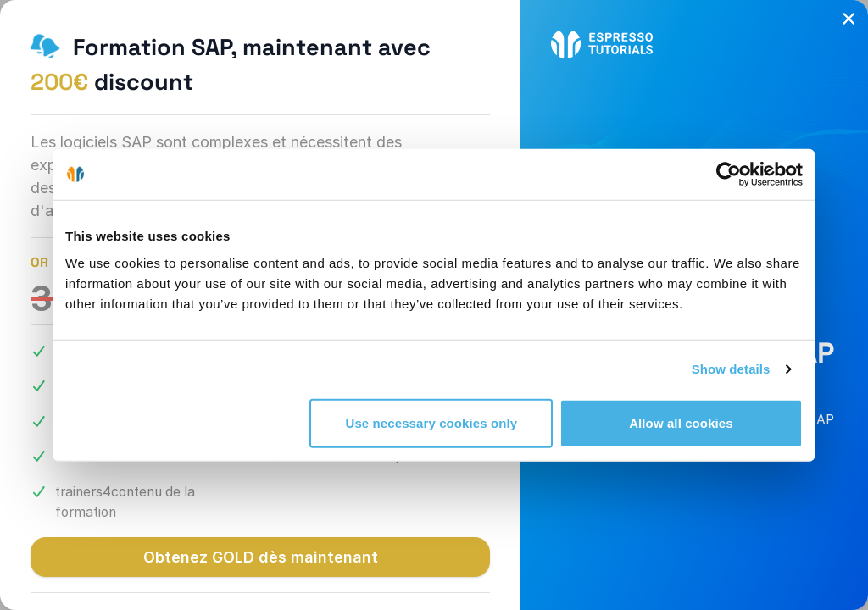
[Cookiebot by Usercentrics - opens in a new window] (729, 175)
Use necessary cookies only (432, 422)
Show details (731, 369)
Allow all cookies (681, 422)
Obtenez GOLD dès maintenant (261, 557)
